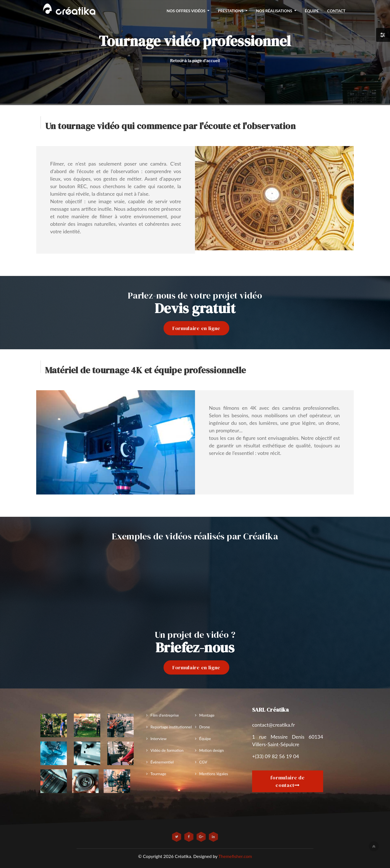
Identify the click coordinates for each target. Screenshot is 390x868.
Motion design (211, 750)
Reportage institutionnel (171, 727)
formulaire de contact (287, 781)
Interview (159, 739)
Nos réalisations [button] (275, 11)
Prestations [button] (231, 11)
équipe (312, 11)
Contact (336, 11)
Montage (207, 715)
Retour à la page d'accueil (195, 60)
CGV (203, 762)
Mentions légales (214, 774)
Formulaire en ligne (196, 328)
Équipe (205, 739)
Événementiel (162, 762)
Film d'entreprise (165, 715)
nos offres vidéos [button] (187, 11)
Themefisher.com (235, 856)
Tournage (158, 774)
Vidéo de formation (167, 750)
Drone (204, 727)
